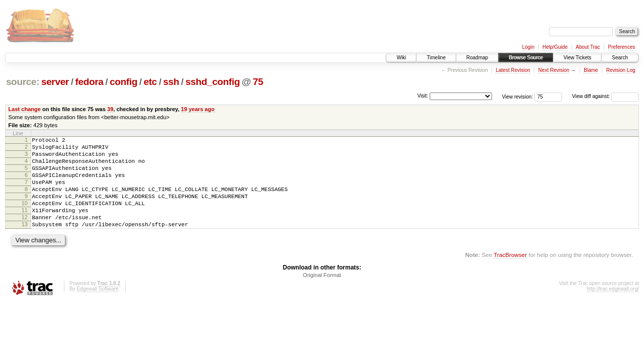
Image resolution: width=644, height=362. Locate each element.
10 (25, 217)
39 (110, 109)
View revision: (518, 96)
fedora (89, 82)
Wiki (401, 58)
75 (258, 82)
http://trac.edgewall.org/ (613, 308)
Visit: (423, 96)
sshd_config (213, 82)
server (55, 82)
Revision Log (621, 70)
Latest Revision (513, 70)
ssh (171, 82)
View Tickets (577, 58)
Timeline (436, 58)
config (124, 82)
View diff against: (606, 96)
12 (25, 234)
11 (25, 225)
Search (620, 58)
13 (25, 242)
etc (150, 82)
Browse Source (526, 58)
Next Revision (554, 70)
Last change (25, 109)
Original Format (322, 295)
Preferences (622, 47)
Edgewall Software (97, 308)
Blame (591, 70)
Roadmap (477, 58)
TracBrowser (510, 274)
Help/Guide (555, 47)
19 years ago (198, 109)
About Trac (588, 47)
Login (528, 47)
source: (23, 82)
